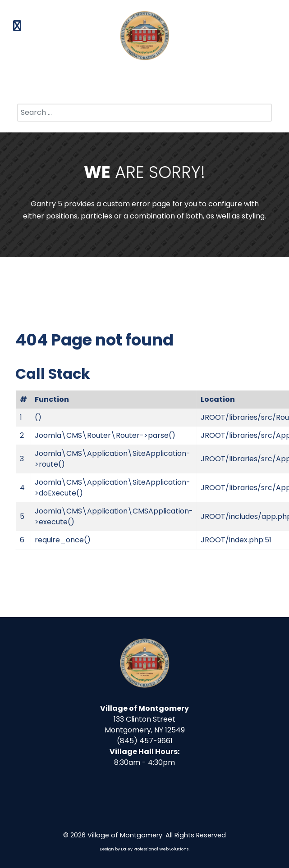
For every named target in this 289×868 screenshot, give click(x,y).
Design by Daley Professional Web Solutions (144, 849)
